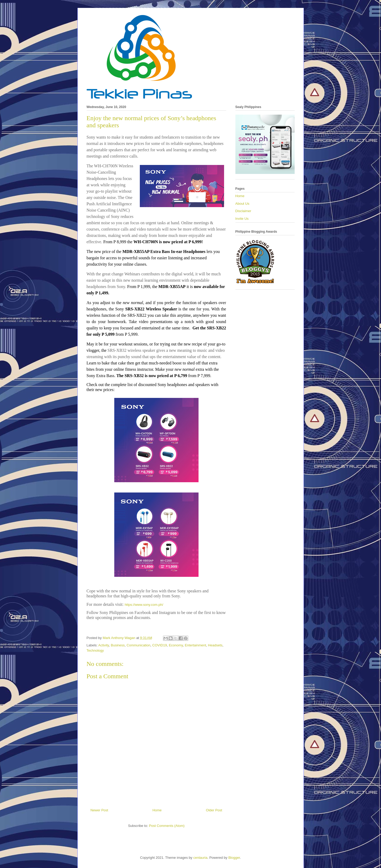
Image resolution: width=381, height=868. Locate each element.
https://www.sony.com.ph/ (144, 605)
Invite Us (242, 219)
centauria (200, 858)
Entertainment (196, 645)
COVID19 (160, 645)
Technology (95, 650)
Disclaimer (243, 211)
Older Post (214, 810)
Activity (103, 645)
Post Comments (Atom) (167, 826)
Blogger (234, 858)
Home (157, 810)
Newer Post (99, 810)
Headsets (215, 645)
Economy (176, 645)
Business (118, 645)
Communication (138, 645)
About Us (242, 204)
